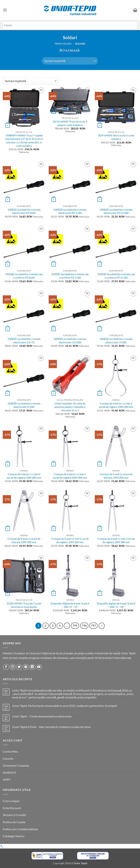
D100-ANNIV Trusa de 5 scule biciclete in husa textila (24, 605)
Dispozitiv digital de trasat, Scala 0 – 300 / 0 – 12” (70, 605)
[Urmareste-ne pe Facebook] (6, 667)
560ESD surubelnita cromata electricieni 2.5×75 (24, 341)
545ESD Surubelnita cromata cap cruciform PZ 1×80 (70, 276)
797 (93, 626)
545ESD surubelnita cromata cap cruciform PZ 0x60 (24, 276)
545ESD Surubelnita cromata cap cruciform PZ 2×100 (116, 276)
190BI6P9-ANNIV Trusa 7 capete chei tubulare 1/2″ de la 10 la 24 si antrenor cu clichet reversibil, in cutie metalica (24, 140)
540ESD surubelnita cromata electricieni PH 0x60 (24, 211)
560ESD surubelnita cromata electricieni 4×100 (24, 405)
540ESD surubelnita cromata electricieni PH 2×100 (116, 211)
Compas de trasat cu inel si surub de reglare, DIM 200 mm (70, 540)
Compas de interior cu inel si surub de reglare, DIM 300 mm (70, 476)
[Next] (102, 626)
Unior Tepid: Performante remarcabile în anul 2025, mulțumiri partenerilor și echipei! (65, 706)
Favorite (8, 759)
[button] (5, 10)
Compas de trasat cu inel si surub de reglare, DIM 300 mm (116, 540)
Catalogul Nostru (14, 836)
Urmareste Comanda (16, 765)
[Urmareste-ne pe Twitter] (19, 667)
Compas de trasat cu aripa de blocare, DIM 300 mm (24, 540)
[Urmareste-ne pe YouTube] (39, 667)
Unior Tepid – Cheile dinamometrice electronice (42, 716)
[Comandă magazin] (70, 61)
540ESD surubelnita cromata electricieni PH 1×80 (70, 211)
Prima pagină (63, 44)
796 (84, 626)
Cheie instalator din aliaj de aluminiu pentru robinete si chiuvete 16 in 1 (70, 407)
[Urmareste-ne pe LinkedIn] (32, 667)
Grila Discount (12, 808)
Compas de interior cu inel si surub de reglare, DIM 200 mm (24, 476)
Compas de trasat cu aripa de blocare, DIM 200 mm (116, 476)
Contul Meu (10, 751)
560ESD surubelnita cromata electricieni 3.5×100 (70, 341)
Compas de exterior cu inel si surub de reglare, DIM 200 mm (116, 405)
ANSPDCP (9, 773)
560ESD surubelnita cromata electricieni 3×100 (116, 341)
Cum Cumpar (11, 801)
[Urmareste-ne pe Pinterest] (26, 667)
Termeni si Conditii (14, 815)
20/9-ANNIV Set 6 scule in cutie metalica (116, 137)
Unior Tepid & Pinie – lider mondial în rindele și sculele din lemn (51, 727)
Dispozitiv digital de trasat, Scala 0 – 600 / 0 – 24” (116, 605)
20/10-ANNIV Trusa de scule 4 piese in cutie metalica (70, 123)
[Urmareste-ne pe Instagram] (13, 667)
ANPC (7, 779)
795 (75, 626)
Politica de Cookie (14, 822)
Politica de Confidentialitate (20, 829)
